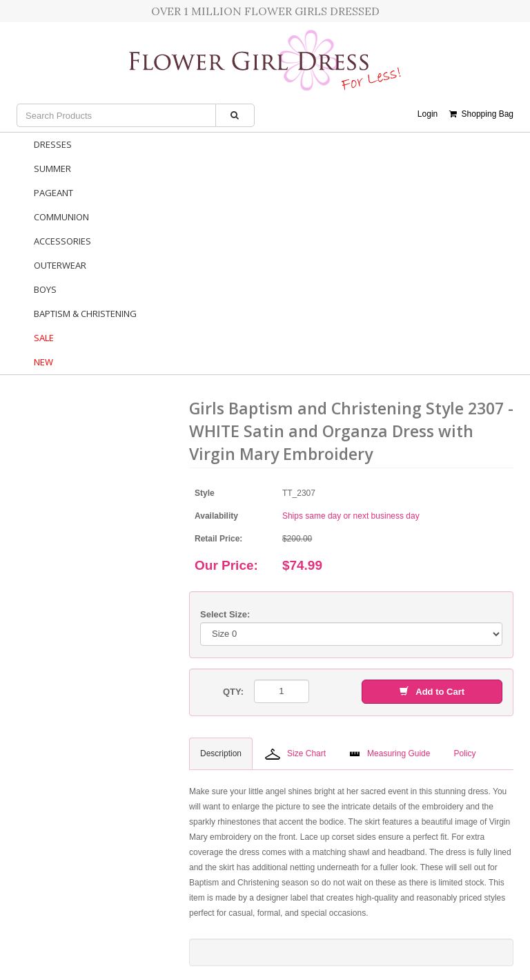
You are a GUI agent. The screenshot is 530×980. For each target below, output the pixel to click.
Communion (61, 217)
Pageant (53, 193)
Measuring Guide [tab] (390, 753)
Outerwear (60, 265)
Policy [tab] (464, 753)
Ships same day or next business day (351, 516)
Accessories (62, 241)
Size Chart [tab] (295, 754)
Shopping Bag (481, 114)
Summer (52, 169)
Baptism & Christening (85, 314)
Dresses (53, 144)
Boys (45, 289)
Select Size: (225, 614)
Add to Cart (432, 692)
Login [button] (428, 114)
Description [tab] (221, 753)
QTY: (233, 692)
